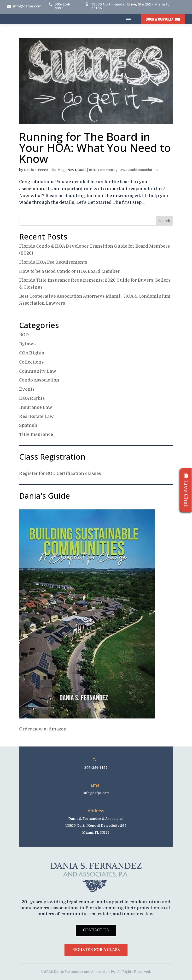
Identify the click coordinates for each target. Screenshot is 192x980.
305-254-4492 (63, 6)
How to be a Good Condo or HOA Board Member (70, 271)
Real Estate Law (37, 416)
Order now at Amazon (43, 729)
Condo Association (142, 170)
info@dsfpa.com (27, 6)
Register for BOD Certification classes (60, 473)
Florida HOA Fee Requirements (53, 262)
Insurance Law (36, 407)
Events (27, 389)
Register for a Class (96, 950)
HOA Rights (32, 398)
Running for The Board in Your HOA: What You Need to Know (95, 148)
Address (96, 811)
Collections (32, 362)
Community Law (111, 170)
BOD (93, 170)
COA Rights (32, 353)
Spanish (28, 425)
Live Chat (186, 490)
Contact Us (96, 930)
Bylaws (27, 344)
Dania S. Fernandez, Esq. (44, 170)
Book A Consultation (163, 19)
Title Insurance (36, 434)
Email (96, 785)
